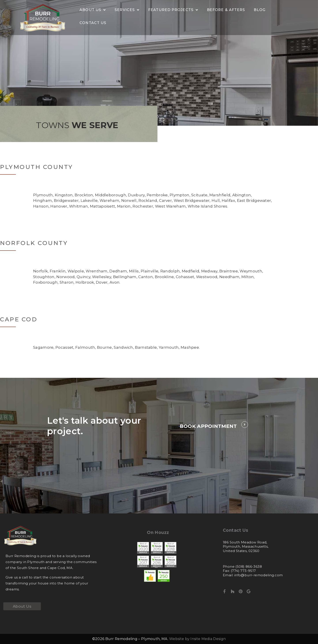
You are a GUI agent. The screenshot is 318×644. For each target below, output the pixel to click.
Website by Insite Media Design (197, 639)
